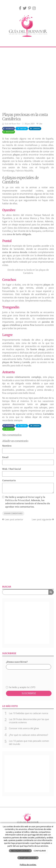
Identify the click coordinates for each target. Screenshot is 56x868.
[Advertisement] (28, 80)
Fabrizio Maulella (24, 171)
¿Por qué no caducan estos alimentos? (28, 735)
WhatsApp (8, 132)
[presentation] (22, 676)
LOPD (32, 687)
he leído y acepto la (21, 687)
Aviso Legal (34, 497)
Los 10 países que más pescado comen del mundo (29, 742)
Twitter (22, 129)
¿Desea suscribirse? (17, 662)
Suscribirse (29, 693)
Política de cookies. (28, 865)
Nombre (7, 446)
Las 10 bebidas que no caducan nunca (29, 713)
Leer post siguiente (43, 519)
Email (5, 457)
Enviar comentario (13, 513)
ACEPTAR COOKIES (28, 858)
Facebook (8, 129)
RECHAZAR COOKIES (20, 851)
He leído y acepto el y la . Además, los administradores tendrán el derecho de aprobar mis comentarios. (28, 502)
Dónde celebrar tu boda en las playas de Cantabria (28, 271)
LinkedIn (35, 129)
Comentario (9, 480)
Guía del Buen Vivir (12, 124)
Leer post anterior (13, 519)
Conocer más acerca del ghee (24, 728)
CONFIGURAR (40, 851)
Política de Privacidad (18, 500)
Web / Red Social (12, 469)
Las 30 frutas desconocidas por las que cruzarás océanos (29, 721)
